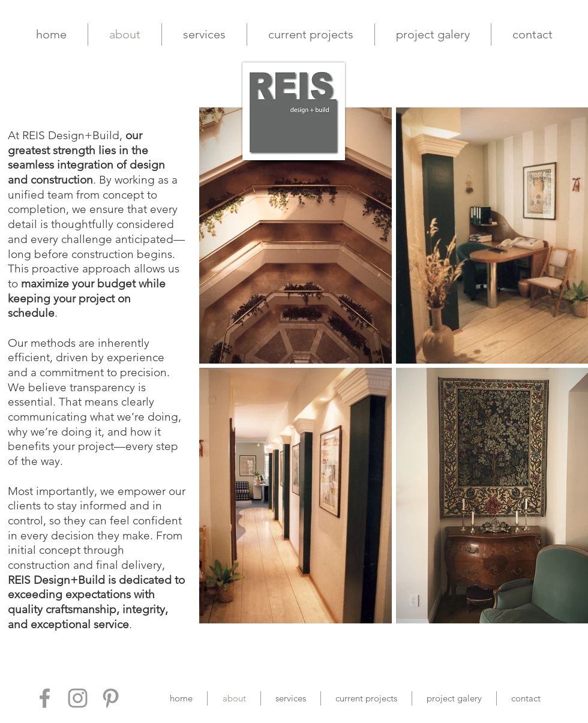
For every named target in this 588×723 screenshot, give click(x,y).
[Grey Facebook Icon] (45, 698)
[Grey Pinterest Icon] (111, 698)
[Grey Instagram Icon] (78, 698)
